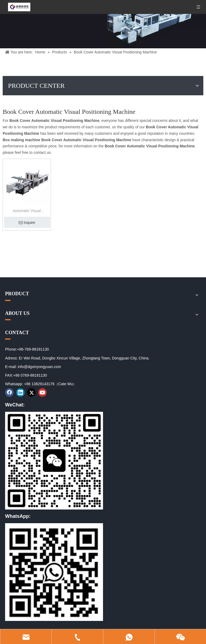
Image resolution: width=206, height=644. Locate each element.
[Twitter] (31, 392)
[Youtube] (42, 392)
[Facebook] (9, 392)
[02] (54, 572)
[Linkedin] (20, 392)
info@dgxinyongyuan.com (39, 367)
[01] (54, 461)
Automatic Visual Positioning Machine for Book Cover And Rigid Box (27, 211)
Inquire (27, 223)
